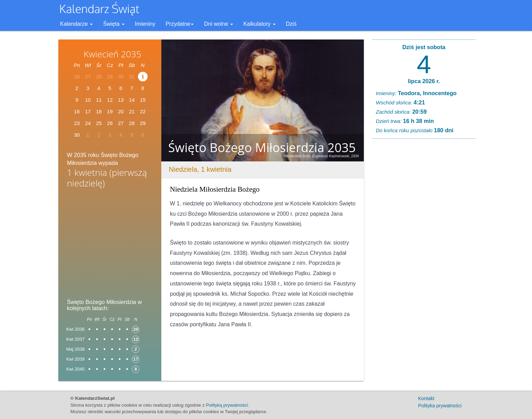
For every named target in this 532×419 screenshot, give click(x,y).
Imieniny (145, 24)
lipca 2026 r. (424, 81)
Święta (114, 24)
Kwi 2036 (75, 329)
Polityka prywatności (440, 406)
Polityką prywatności (227, 405)
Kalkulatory (259, 24)
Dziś (291, 24)
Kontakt (426, 398)
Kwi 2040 (75, 369)
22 (143, 111)
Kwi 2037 (75, 339)
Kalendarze (76, 24)
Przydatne (180, 24)
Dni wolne (218, 24)
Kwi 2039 (75, 359)
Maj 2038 (75, 349)
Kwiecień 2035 (112, 54)
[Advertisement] (110, 246)
